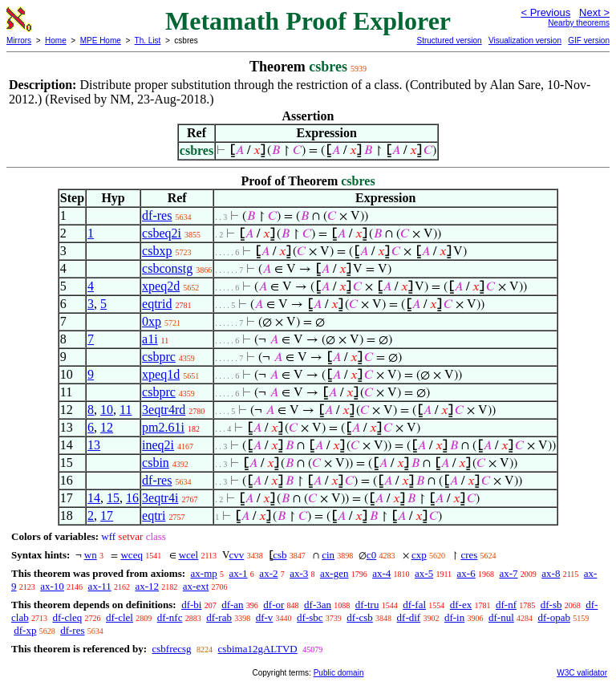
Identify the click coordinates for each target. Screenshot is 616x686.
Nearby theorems (579, 23)
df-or (274, 605)
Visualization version (525, 41)
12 (107, 427)
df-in (454, 617)
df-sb (551, 605)
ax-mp (204, 573)
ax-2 (268, 573)
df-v (265, 617)
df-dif (409, 617)
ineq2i (158, 445)
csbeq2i (162, 233)
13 (94, 445)
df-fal (414, 605)
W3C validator (582, 673)
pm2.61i (163, 427)
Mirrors (19, 41)
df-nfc (170, 617)
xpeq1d (161, 374)
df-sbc (310, 617)
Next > (594, 12)
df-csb (360, 617)
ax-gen (334, 573)
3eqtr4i (160, 498)
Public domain (339, 673)
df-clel (120, 617)
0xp (152, 321)
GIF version (589, 41)
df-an (232, 605)
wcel (189, 555)
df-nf (506, 605)
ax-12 (147, 586)
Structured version (449, 41)
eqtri (154, 516)
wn (91, 555)
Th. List (148, 41)
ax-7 (508, 573)
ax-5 (424, 573)
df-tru (367, 605)
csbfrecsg (171, 649)
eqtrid (157, 304)
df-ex (461, 605)
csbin (156, 463)
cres (469, 555)
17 (107, 516)
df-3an (318, 605)
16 (132, 498)
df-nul (501, 617)
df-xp (25, 630)
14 (94, 498)
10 (107, 410)
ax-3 (299, 573)
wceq (131, 555)
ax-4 (381, 573)
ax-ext (196, 586)
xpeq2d (161, 286)
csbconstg (167, 268)
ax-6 (466, 573)
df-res (157, 215)
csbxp (157, 251)
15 (113, 498)
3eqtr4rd (164, 410)
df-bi (191, 605)
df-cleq (67, 617)
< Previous (545, 12)
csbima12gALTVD (258, 649)
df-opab (554, 617)
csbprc (159, 357)
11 (126, 410)
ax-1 (239, 573)
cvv (237, 555)
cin (328, 555)
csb (280, 555)
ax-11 (100, 586)
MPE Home (101, 41)
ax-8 (551, 573)
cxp (419, 555)
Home (56, 41)
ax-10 (52, 586)
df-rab (219, 617)
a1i (150, 339)
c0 (371, 555)
